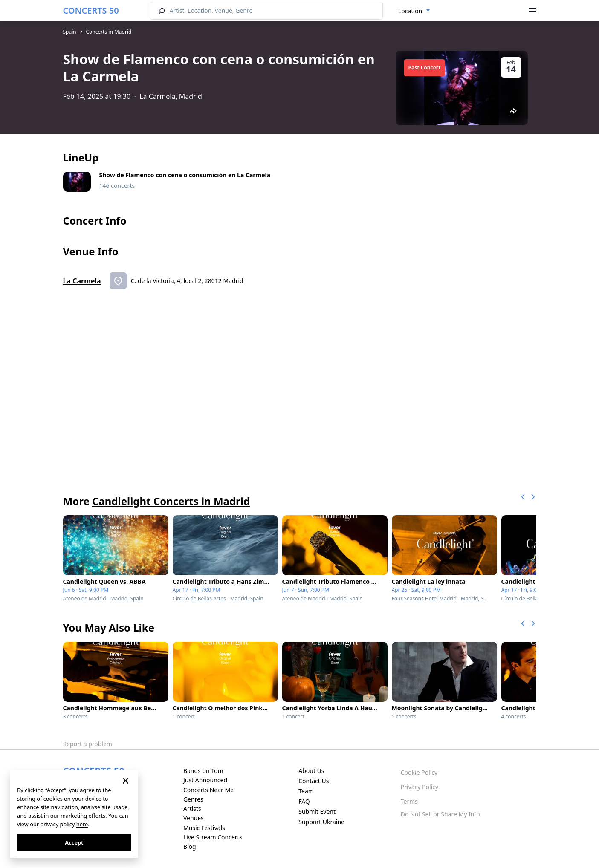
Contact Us (314, 781)
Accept (74, 842)
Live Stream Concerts (213, 837)
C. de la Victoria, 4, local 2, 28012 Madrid (187, 281)
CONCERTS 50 (91, 10)
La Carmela (82, 281)
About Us (311, 771)
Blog (190, 846)
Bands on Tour (204, 771)
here (82, 824)
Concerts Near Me (208, 790)
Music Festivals (204, 828)
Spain (70, 32)
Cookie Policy (419, 772)
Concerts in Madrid (109, 32)
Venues (194, 818)
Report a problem (88, 744)
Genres (193, 799)
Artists (192, 809)
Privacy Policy (420, 787)
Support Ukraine (321, 822)
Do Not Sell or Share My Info (440, 814)
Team (306, 791)
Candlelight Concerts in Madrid (171, 501)
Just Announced (205, 780)
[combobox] (414, 11)
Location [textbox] (410, 11)
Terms (409, 801)
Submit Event (317, 812)
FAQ (304, 801)
